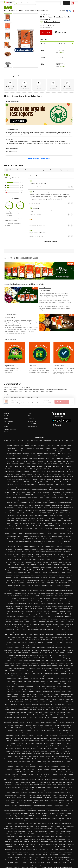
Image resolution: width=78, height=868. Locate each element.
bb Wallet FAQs (32, 421)
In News (6, 419)
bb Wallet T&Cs (32, 424)
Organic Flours (51, 390)
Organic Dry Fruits (24, 390)
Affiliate (6, 427)
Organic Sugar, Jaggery (47, 392)
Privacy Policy (7, 424)
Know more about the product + (39, 159)
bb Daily (6, 432)
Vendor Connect (33, 427)
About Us (6, 416)
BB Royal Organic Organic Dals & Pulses (27, 397)
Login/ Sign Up (67, 3)
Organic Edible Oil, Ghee (38, 390)
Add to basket (46, 32)
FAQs (29, 416)
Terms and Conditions (10, 429)
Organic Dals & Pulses (10, 390)
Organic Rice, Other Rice (31, 392)
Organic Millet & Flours (16, 392)
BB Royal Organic (45, 14)
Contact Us (31, 419)
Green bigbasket (8, 421)
